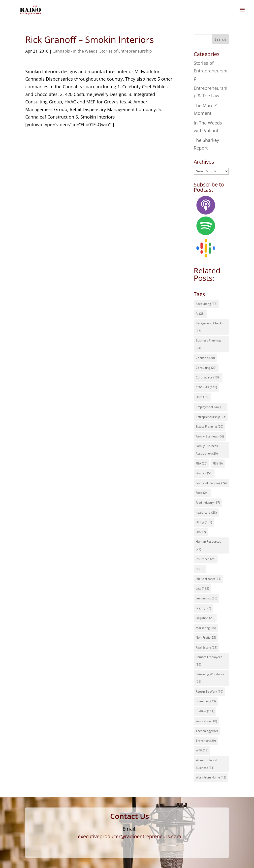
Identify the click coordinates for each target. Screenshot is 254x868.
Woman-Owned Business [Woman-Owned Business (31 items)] (206, 764)
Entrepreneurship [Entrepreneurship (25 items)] (211, 417)
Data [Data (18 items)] (202, 397)
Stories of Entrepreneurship (126, 51)
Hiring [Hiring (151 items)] (204, 522)
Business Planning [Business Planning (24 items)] (208, 344)
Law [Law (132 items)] (202, 588)
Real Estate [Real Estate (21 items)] (206, 647)
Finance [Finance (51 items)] (204, 473)
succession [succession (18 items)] (206, 721)
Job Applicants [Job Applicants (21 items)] (208, 579)
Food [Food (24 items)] (202, 493)
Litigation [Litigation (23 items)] (205, 618)
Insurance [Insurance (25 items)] (206, 559)
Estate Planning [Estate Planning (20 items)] (209, 426)
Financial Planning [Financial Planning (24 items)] (211, 483)
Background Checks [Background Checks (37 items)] (209, 327)
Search (220, 39)
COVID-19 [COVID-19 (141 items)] (206, 387)
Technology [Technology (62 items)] (207, 731)
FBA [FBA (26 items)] (202, 463)
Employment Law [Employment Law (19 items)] (211, 407)
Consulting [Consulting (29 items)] (206, 368)
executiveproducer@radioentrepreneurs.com (130, 836)
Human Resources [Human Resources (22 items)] (208, 545)
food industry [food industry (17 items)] (208, 503)
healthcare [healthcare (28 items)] (206, 512)
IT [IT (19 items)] (200, 569)
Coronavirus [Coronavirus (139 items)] (208, 377)
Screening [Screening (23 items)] (206, 701)
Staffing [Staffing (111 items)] (205, 711)
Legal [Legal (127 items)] (203, 608)
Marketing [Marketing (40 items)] (206, 628)
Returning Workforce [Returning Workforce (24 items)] (210, 678)
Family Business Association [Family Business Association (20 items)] (207, 450)
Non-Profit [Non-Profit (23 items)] (206, 637)
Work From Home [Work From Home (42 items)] (211, 777)
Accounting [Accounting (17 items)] (206, 304)
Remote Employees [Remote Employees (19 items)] (209, 661)
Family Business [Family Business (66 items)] (210, 436)
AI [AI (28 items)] (200, 314)
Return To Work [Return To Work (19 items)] (209, 692)
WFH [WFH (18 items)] (202, 750)
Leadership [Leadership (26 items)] (206, 598)
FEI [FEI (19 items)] (218, 463)
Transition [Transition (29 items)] (206, 741)
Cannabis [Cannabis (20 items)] (205, 358)
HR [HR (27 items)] (201, 532)
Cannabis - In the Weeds (75, 51)
